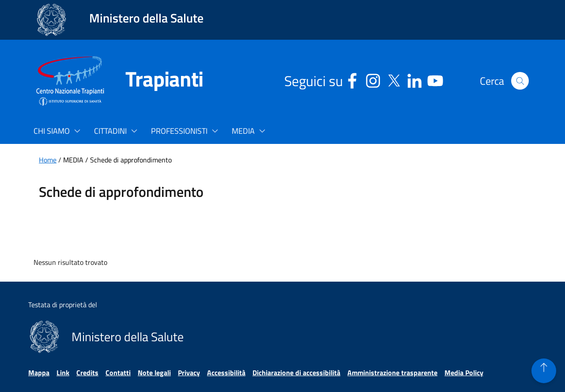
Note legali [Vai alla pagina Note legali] (154, 373)
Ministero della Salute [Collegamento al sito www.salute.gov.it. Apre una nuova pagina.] (146, 18)
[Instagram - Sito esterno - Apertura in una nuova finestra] (373, 79)
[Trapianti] (154, 81)
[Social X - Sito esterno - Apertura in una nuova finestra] (394, 79)
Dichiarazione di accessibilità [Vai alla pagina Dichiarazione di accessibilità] (296, 373)
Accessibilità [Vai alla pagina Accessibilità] (226, 373)
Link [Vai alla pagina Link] (63, 373)
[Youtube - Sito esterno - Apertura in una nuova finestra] (435, 79)
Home (48, 160)
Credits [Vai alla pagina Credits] (87, 373)
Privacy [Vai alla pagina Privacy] (189, 373)
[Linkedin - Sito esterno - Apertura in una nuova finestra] (414, 79)
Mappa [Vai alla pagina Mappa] (39, 373)
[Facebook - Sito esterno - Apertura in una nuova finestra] (352, 79)
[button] (520, 81)
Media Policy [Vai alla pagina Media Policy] (464, 373)
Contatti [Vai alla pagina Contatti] (118, 373)
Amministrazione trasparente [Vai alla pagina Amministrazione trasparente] (392, 373)
